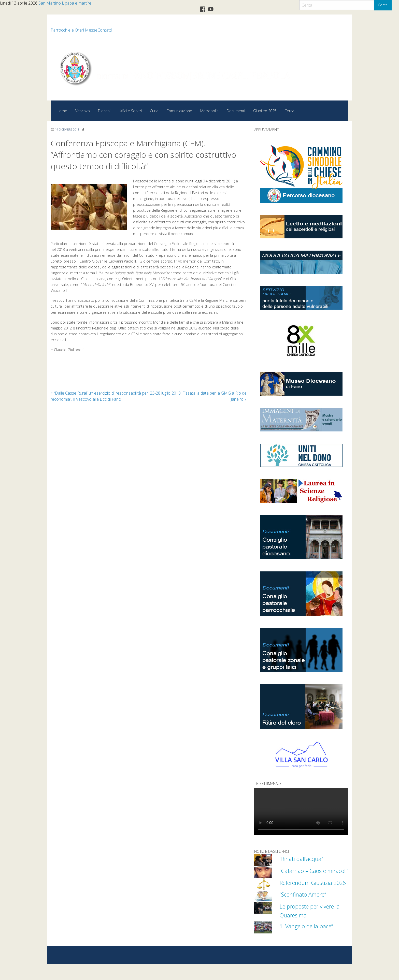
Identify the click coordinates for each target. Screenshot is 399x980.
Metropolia (209, 111)
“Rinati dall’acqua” (304, 858)
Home (62, 111)
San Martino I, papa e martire (65, 3)
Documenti (236, 111)
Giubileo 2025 (265, 111)
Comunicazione (179, 111)
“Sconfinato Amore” (307, 910)
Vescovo (83, 111)
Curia (154, 111)
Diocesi (104, 111)
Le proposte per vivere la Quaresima (311, 926)
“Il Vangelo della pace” (311, 942)
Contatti (105, 30)
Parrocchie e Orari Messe (74, 30)
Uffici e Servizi (130, 111)
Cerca (383, 5)
